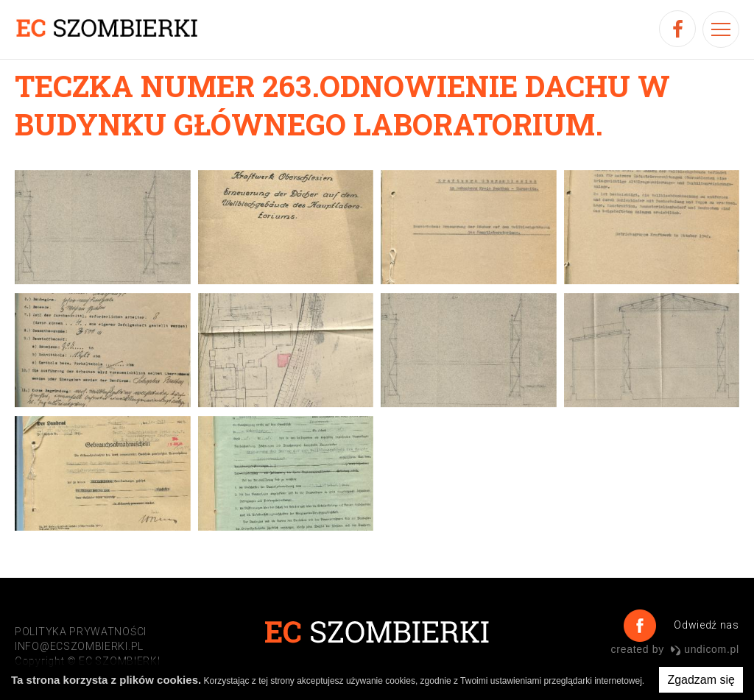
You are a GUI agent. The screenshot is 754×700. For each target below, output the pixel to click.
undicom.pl (705, 649)
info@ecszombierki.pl (79, 646)
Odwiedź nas (705, 625)
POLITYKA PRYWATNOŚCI (81, 632)
